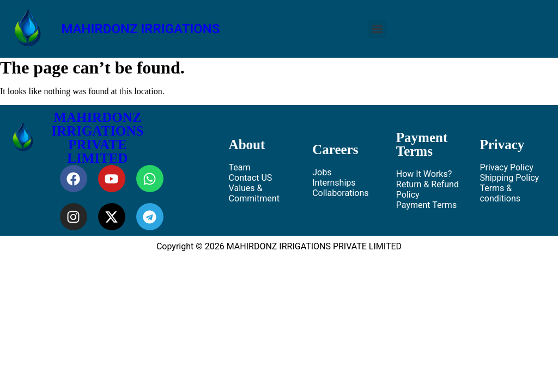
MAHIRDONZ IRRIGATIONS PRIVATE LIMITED (97, 138)
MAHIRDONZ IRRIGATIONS (140, 29)
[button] (377, 29)
